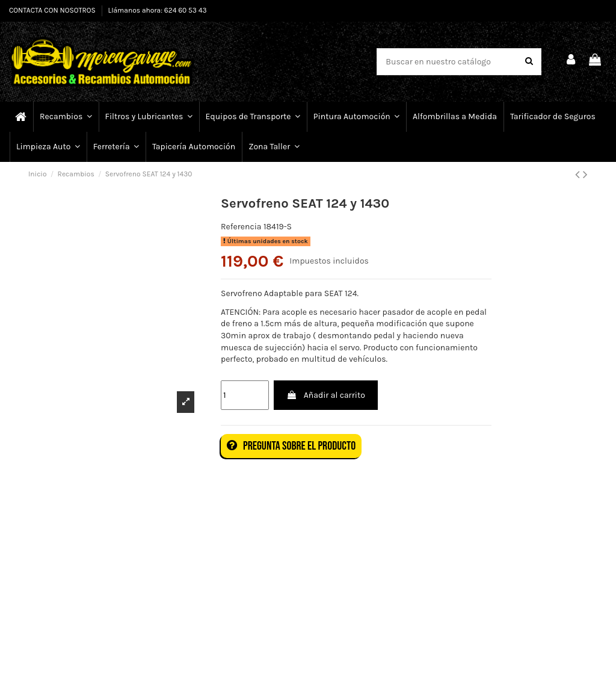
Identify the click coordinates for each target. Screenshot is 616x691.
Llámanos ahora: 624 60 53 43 (158, 10)
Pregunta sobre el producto (291, 446)
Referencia (241, 227)
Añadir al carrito (325, 395)
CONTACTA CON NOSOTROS (53, 10)
